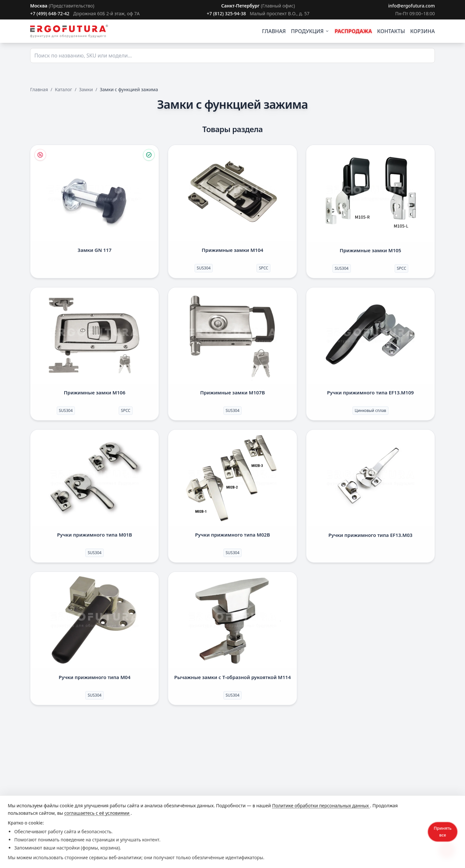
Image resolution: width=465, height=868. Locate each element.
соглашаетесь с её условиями (97, 813)
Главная (39, 89)
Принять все (442, 831)
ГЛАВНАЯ (274, 31)
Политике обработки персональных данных (321, 806)
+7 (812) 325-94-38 (226, 13)
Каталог (63, 89)
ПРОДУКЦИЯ (310, 31)
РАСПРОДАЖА (353, 31)
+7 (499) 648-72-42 (50, 13)
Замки (86, 89)
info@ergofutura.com (411, 6)
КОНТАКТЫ (391, 31)
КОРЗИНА (423, 31)
